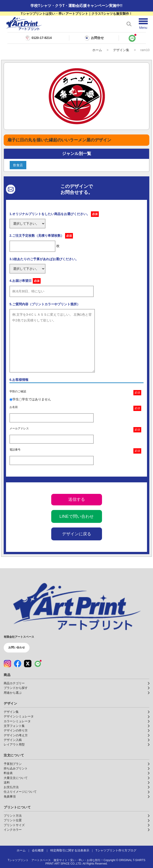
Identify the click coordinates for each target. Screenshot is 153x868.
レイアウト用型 (14, 745)
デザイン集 (121, 50)
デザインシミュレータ (19, 717)
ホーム (97, 50)
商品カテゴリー (14, 683)
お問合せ (94, 38)
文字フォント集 (14, 726)
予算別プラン (13, 764)
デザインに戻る (77, 534)
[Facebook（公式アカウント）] (18, 664)
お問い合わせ (17, 647)
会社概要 (38, 851)
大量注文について (16, 778)
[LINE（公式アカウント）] (38, 664)
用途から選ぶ (13, 693)
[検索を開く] (129, 24)
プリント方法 (13, 816)
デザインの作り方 (16, 731)
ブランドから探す (16, 688)
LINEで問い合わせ (76, 516)
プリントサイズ (14, 825)
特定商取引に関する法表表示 (70, 851)
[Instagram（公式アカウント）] (7, 664)
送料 (7, 783)
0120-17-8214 (42, 38)
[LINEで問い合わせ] (132, 38)
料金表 (8, 773)
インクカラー (13, 830)
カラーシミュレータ (17, 721)
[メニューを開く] (143, 24)
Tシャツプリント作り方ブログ (116, 851)
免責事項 (10, 797)
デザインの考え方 (16, 735)
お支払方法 (11, 787)
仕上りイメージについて (20, 792)
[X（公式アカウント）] (28, 664)
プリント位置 (13, 820)
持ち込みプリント (16, 769)
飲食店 (18, 165)
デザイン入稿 (13, 740)
